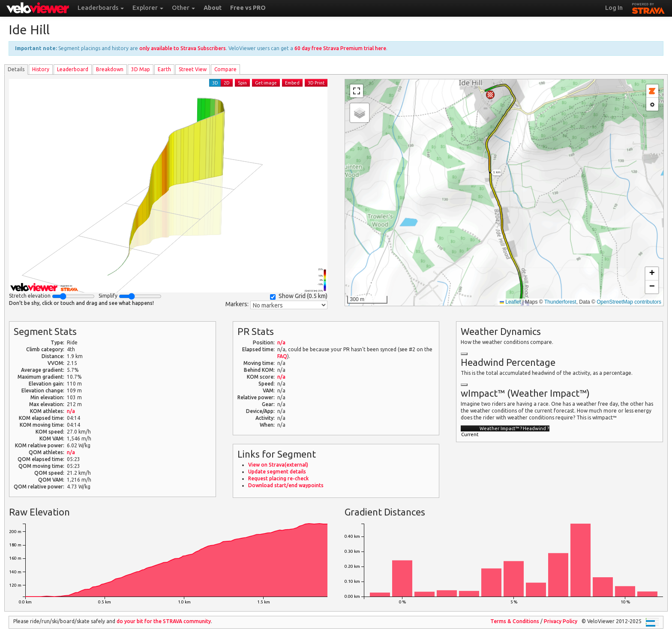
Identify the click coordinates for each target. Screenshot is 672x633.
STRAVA (648, 7)
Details (16, 69)
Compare (225, 69)
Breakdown (110, 69)
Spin (242, 83)
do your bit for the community (164, 621)
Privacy (561, 621)
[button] (490, 95)
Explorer (148, 8)
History (41, 69)
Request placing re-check (278, 478)
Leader (73, 69)
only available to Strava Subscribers (183, 48)
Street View (193, 69)
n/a (71, 411)
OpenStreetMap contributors (629, 302)
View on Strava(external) (278, 465)
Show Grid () (299, 296)
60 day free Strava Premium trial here (340, 48)
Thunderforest (560, 302)
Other (183, 8)
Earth (164, 69)
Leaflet (510, 302)
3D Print (316, 83)
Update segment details (277, 472)
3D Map (141, 69)
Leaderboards (101, 8)
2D (227, 83)
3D (215, 83)
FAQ (282, 356)
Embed (292, 83)
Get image (266, 83)
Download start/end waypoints (286, 485)
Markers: (237, 304)
